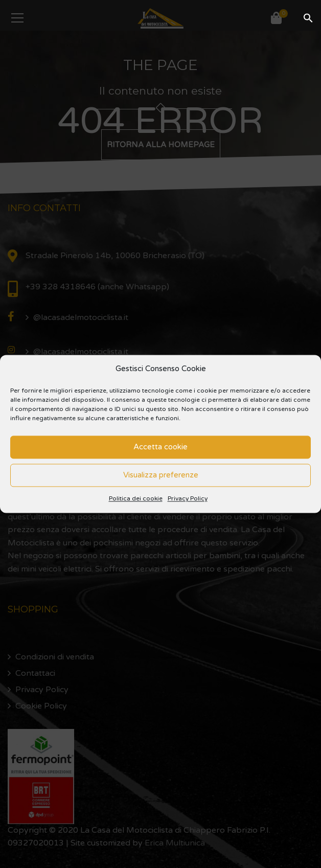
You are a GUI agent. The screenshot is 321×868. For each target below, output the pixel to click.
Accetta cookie (161, 447)
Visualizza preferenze (161, 475)
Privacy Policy (188, 498)
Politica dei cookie (136, 498)
